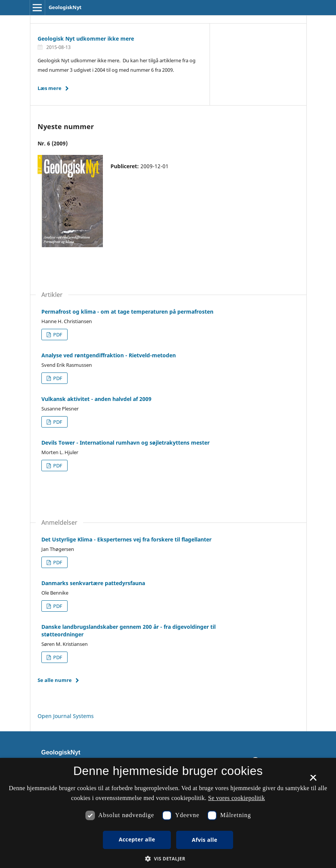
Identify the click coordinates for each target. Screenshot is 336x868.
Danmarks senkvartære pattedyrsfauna (93, 583)
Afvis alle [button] (204, 840)
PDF (57, 335)
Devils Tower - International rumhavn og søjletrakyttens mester (125, 443)
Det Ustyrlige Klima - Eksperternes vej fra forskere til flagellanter (126, 539)
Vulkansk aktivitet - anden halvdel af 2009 (96, 399)
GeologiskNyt (65, 7)
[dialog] (168, 813)
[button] (168, 859)
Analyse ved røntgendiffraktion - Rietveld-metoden (109, 355)
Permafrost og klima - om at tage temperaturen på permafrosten (127, 312)
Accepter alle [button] (137, 839)
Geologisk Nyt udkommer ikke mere (86, 39)
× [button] (313, 780)
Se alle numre (55, 680)
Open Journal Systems (66, 716)
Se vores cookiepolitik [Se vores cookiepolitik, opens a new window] (237, 798)
